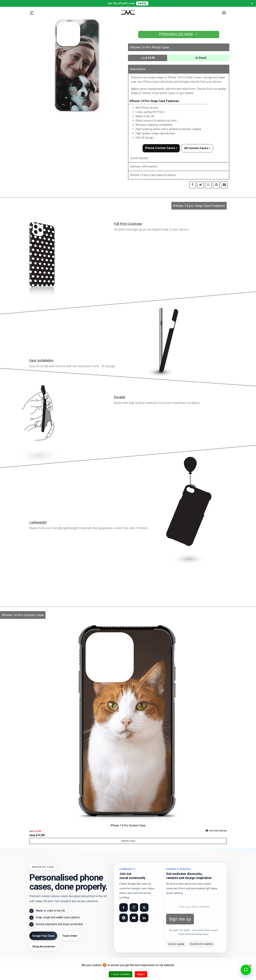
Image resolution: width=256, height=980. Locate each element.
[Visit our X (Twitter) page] (144, 907)
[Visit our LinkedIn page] (144, 918)
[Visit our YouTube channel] (134, 918)
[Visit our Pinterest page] (124, 918)
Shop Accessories (44, 947)
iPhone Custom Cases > (161, 148)
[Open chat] (246, 970)
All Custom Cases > (197, 148)
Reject (141, 974)
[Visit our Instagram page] (134, 907)
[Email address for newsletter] (194, 907)
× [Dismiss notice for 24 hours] (252, 3)
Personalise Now (179, 34)
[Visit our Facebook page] (124, 907)
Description (138, 69)
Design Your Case (43, 936)
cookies (97, 965)
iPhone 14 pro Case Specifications (153, 175)
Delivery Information (144, 166)
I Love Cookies (121, 974)
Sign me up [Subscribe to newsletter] (180, 919)
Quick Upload (139, 158)
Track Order (70, 936)
